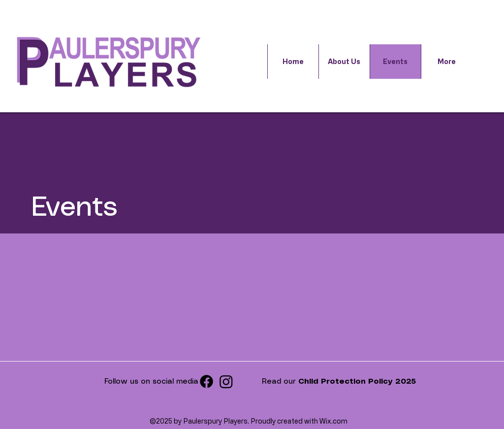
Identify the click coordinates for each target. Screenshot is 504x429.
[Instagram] (226, 381)
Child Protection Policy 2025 (357, 382)
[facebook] (206, 381)
